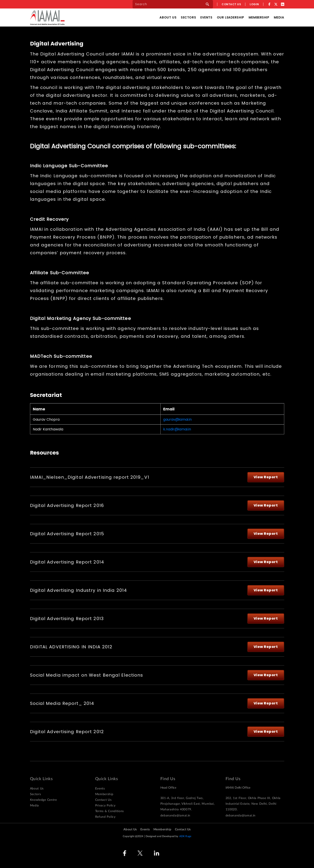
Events (206, 17)
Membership (259, 17)
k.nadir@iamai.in (177, 429)
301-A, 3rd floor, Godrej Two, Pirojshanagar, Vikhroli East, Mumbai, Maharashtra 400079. (188, 804)
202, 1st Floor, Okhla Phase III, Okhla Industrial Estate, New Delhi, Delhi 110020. (253, 804)
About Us (168, 17)
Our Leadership (231, 17)
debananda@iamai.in (175, 816)
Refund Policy (105, 817)
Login (254, 4)
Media (279, 17)
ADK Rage (185, 836)
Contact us (231, 4)
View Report (266, 477)
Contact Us (103, 800)
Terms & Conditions (110, 811)
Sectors (188, 17)
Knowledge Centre (43, 800)
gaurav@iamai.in (177, 420)
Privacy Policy (105, 806)
